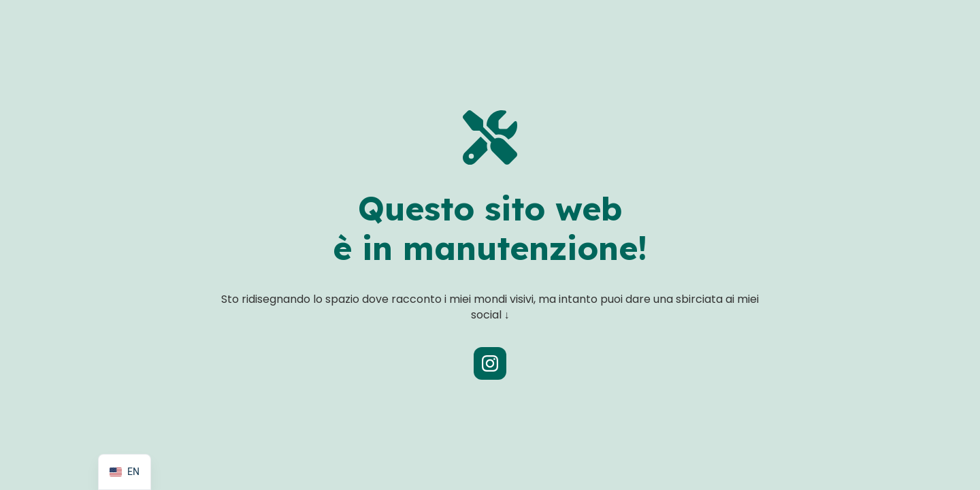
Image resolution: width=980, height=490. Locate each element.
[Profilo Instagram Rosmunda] (490, 363)
